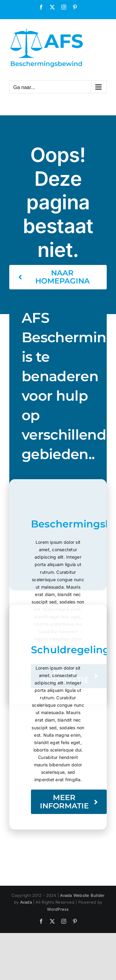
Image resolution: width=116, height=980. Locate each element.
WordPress (58, 909)
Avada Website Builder (82, 895)
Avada (26, 902)
